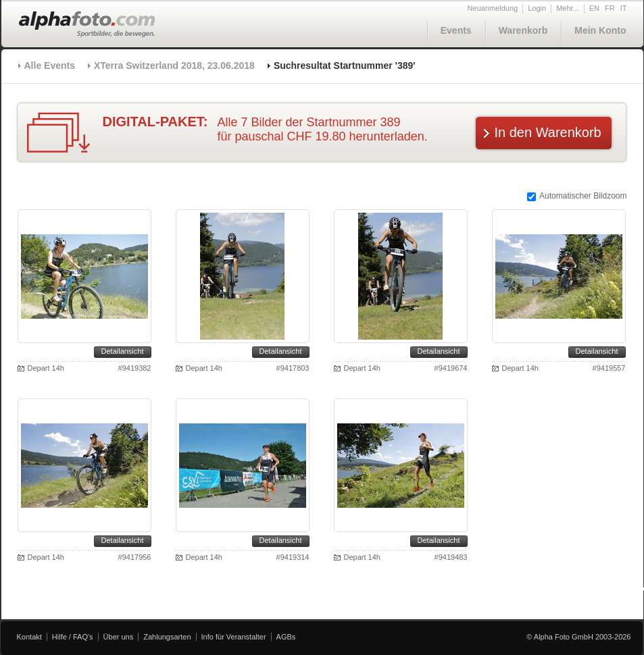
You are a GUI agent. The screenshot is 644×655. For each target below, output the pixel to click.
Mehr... (568, 8)
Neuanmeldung (493, 8)
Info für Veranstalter (234, 637)
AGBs (286, 637)
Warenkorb (523, 30)
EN (594, 8)
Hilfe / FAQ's (73, 637)
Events (456, 30)
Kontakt (29, 637)
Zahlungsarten (167, 637)
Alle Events (50, 65)
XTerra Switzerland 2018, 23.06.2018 (174, 65)
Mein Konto (600, 30)
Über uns (119, 637)
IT (624, 8)
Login (537, 8)
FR (610, 8)
